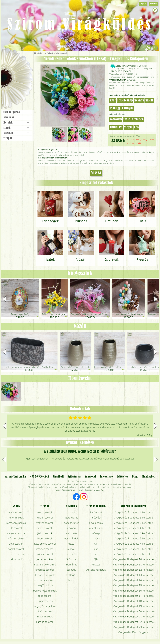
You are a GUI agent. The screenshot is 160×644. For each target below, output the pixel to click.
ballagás (128, 108)
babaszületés (71, 523)
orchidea (138, 120)
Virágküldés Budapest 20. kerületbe (133, 611)
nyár (113, 101)
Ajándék (13, 60)
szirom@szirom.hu (15, 477)
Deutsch (153, 4)
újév (96, 559)
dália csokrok (45, 596)
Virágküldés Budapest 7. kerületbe (133, 544)
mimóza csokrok (45, 611)
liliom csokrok (45, 539)
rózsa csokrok (45, 512)
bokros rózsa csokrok (45, 591)
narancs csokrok (16, 533)
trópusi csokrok (45, 554)
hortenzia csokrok (45, 580)
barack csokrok (16, 549)
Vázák (80, 326)
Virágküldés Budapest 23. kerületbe (133, 627)
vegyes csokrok (45, 523)
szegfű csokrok (45, 585)
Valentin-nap (96, 528)
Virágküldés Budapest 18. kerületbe (133, 601)
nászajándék (71, 539)
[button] (156, 299)
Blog (135, 477)
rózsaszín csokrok (16, 523)
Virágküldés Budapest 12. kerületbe (133, 570)
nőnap (96, 533)
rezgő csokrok (45, 617)
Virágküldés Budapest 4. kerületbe (133, 528)
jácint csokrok (45, 533)
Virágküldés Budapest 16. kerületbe (133, 591)
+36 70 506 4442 (39, 477)
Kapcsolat (90, 477)
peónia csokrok (45, 601)
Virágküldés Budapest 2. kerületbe (133, 518)
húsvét (96, 518)
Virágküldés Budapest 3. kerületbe (133, 523)
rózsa (127, 120)
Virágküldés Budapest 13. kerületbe (133, 575)
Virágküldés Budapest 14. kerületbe (133, 580)
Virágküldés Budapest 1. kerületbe (133, 512)
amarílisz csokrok (45, 570)
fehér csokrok (16, 518)
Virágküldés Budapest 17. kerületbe (133, 596)
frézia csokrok (45, 528)
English (143, 4)
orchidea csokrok (45, 549)
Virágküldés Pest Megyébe (133, 632)
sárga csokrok (16, 539)
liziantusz (116, 127)
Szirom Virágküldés (80, 25)
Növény (22, 72)
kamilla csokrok (45, 622)
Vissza (96, 173)
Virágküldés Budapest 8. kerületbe (133, 549)
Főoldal (8, 58)
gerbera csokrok (45, 559)
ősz (96, 549)
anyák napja (96, 523)
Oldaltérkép (148, 477)
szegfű (128, 127)
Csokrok (50, 53)
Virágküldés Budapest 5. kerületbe (133, 533)
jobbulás (71, 554)
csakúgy (115, 108)
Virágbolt (16, 93)
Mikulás (96, 565)
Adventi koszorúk (96, 570)
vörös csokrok (16, 512)
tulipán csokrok (45, 518)
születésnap (125, 101)
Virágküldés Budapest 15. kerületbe (133, 585)
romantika (71, 512)
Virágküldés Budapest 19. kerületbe (133, 606)
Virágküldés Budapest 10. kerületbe (133, 559)
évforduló (71, 533)
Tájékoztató (106, 477)
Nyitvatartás (74, 477)
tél (96, 554)
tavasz (96, 539)
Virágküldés (39, 53)
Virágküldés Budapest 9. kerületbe (133, 554)
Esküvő (23, 79)
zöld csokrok (16, 544)
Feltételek (122, 477)
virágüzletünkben (118, 80)
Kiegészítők (80, 274)
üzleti (149, 101)
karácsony (96, 512)
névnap (139, 101)
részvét (71, 549)
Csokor (19, 66)
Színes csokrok (61, 53)
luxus (71, 580)
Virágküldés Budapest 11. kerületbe (133, 565)
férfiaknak (71, 559)
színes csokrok (16, 554)
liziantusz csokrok (45, 575)
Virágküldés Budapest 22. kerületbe (133, 622)
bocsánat (71, 565)
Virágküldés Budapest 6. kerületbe (133, 539)
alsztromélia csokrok (45, 544)
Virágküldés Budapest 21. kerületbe (133, 617)
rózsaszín (116, 120)
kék (136, 127)
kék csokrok (16, 559)
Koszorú (20, 86)
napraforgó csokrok (45, 565)
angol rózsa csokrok (45, 606)
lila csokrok (16, 528)
